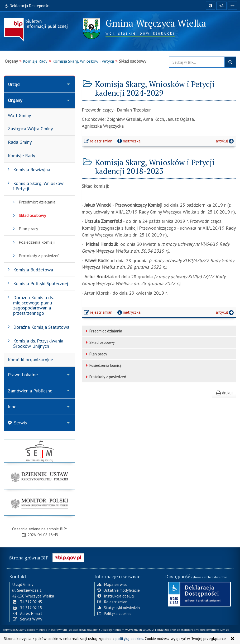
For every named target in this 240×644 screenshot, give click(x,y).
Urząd (14, 84)
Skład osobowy (100, 342)
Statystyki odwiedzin (119, 608)
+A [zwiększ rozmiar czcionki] (221, 6)
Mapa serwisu (112, 584)
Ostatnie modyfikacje (119, 590)
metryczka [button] (128, 141)
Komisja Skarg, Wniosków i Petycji (83, 61)
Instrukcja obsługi (116, 596)
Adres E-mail (27, 613)
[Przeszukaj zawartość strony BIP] (197, 62)
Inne (12, 407)
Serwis (17, 423)
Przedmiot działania (103, 331)
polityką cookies (129, 638)
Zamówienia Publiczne (30, 391)
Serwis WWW (27, 619)
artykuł (225, 141)
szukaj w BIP (230, 62)
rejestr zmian (98, 142)
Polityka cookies (114, 613)
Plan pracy (96, 354)
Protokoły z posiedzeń (105, 377)
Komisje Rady (35, 61)
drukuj (224, 393)
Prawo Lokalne (23, 375)
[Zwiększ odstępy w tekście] (232, 6)
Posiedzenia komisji (103, 365)
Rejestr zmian (112, 602)
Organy (15, 100)
